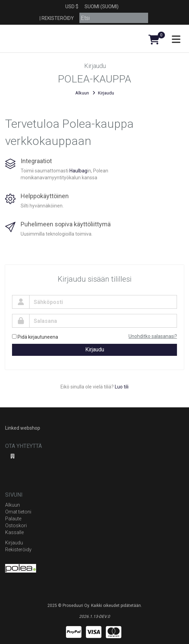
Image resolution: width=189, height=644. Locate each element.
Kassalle (14, 532)
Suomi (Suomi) (102, 7)
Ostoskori (16, 526)
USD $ (72, 7)
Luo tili (122, 387)
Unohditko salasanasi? (153, 336)
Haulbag (78, 171)
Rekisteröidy (58, 18)
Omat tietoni (18, 512)
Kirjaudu (95, 349)
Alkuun (82, 93)
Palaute (13, 519)
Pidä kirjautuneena (35, 337)
